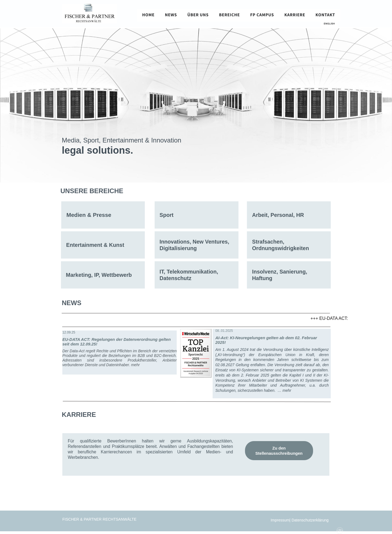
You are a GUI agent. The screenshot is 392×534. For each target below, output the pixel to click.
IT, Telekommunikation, (190, 272)
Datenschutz (175, 278)
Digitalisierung (178, 248)
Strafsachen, (269, 242)
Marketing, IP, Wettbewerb (99, 275)
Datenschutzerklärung (311, 520)
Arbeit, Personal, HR (278, 215)
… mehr (284, 390)
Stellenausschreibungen (279, 453)
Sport (166, 215)
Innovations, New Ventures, (195, 242)
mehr (135, 365)
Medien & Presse (89, 215)
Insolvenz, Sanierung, (280, 272)
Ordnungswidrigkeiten (281, 248)
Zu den (279, 448)
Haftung (262, 278)
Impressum (280, 520)
